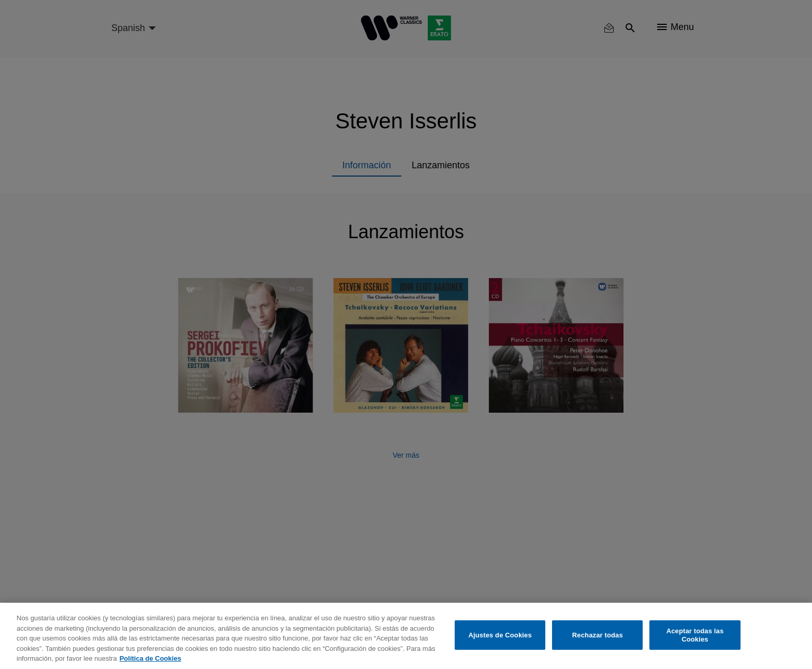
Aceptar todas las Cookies (695, 635)
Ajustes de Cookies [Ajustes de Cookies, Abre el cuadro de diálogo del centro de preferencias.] (500, 635)
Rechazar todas (598, 635)
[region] (406, 636)
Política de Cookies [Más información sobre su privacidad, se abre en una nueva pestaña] (150, 658)
